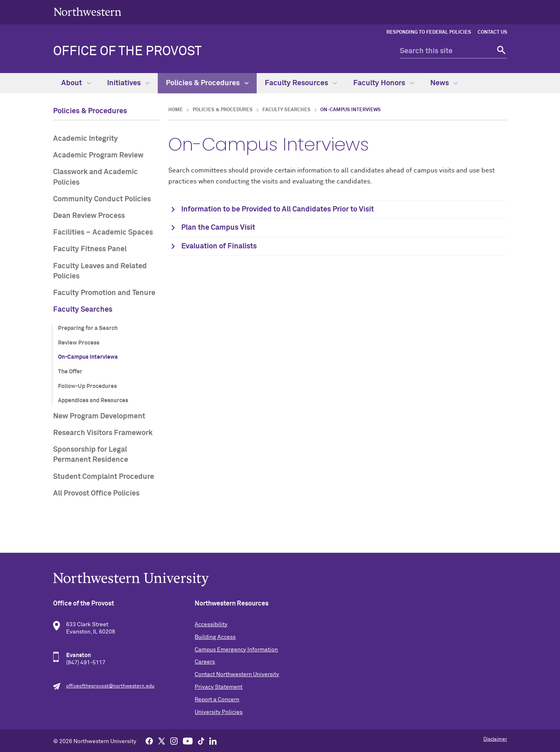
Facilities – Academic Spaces (103, 233)
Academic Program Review (98, 155)
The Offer (70, 372)
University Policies (219, 712)
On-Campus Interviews (88, 357)
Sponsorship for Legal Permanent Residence (91, 455)
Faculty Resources (301, 83)
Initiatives (128, 83)
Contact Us (492, 32)
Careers (205, 662)
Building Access (215, 637)
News (444, 83)
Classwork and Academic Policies (95, 177)
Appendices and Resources (93, 401)
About (76, 83)
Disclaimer (495, 739)
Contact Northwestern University (237, 674)
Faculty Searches (83, 310)
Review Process (79, 343)
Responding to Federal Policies (429, 32)
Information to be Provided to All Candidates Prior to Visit (278, 209)
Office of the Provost (127, 52)
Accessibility (211, 625)
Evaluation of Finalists (219, 246)
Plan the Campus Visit (218, 228)
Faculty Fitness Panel (90, 249)
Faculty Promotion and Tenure (104, 293)
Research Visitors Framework (103, 433)
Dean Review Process (89, 216)
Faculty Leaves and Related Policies (100, 271)
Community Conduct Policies (102, 199)
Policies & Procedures (207, 83)
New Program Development (99, 416)
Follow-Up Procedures (87, 386)
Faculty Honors (384, 83)
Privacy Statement (219, 687)
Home (176, 110)
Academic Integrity (86, 139)
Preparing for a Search (88, 328)
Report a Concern (217, 700)
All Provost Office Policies (96, 493)
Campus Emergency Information (236, 650)
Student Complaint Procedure (104, 477)
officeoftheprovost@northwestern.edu (110, 686)
